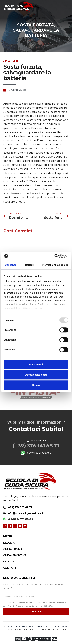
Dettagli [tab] (30, 265)
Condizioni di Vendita (29, 629)
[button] (66, 8)
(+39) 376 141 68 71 (36, 446)
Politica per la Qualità (49, 629)
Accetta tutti (36, 364)
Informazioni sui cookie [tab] (55, 265)
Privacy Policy (12, 629)
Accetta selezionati (36, 375)
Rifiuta (36, 385)
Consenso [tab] (11, 265)
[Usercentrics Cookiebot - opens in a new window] (54, 256)
